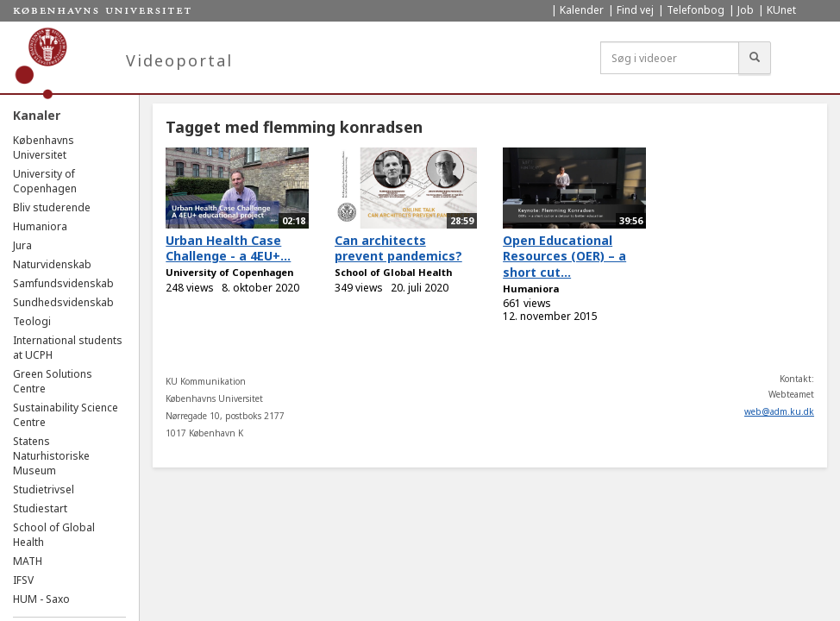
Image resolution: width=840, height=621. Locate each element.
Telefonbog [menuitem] (696, 10)
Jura (22, 245)
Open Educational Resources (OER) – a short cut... (564, 256)
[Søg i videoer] (670, 58)
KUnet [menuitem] (781, 10)
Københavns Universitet (44, 147)
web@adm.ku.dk (779, 411)
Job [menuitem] (746, 10)
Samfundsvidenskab (63, 283)
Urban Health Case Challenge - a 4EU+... (228, 248)
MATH (28, 561)
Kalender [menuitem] (582, 10)
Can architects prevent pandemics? (398, 248)
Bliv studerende (52, 207)
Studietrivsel (44, 489)
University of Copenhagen (45, 181)
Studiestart (40, 508)
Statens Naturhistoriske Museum (51, 456)
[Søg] (755, 58)
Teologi (32, 321)
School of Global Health (393, 272)
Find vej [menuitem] (635, 10)
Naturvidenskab (52, 264)
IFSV (23, 580)
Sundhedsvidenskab (63, 302)
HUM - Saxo (41, 599)
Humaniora (40, 226)
